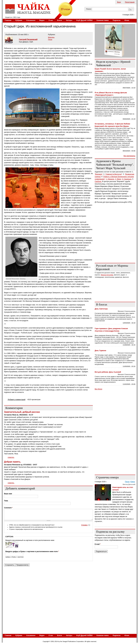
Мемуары (51, 37)
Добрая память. (13, 462)
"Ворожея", (99, 174)
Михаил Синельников (127, 311)
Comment (8, 508)
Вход (119, 2)
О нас (51, 20)
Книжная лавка (103, 20)
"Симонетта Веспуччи (113, 174)
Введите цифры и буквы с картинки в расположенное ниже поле (32, 554)
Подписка (117, 20)
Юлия (127, 20)
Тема (6, 501)
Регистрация (130, 2)
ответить (11, 457)
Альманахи (31, 20)
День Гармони (100, 351)
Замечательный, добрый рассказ (22, 412)
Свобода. (98, 181)
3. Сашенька (127, 179)
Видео (42, 20)
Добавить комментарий (17, 400)
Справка (84, 527)
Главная (8, 20)
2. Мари (118, 179)
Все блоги (98, 389)
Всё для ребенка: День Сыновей (108, 372)
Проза (50, 39)
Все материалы (129, 156)
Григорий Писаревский (28, 39)
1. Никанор (110, 179)
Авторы (69, 20)
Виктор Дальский (129, 484)
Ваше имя (8, 494)
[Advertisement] (70, 613)
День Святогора (101, 309)
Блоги (60, 20)
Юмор (133, 482)
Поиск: (89, 9)
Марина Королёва (107, 275)
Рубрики (19, 20)
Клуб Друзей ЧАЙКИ (84, 20)
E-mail (98, 544)
